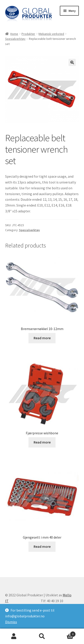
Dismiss (11, 622)
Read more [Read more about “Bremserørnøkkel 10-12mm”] (42, 338)
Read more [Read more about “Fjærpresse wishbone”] (42, 442)
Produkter (28, 34)
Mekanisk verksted (51, 34)
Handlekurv (66, 633)
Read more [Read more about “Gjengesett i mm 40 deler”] (42, 546)
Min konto (14, 636)
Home (14, 34)
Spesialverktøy (15, 39)
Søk (42, 636)
